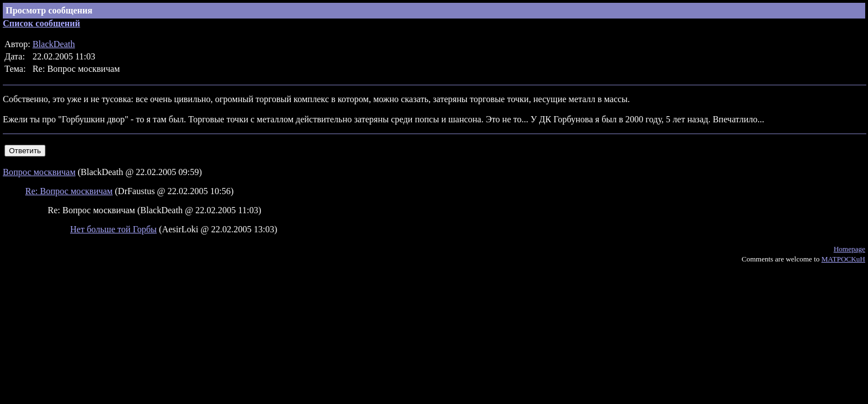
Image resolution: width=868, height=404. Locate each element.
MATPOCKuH (843, 259)
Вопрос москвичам (39, 172)
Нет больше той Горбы (113, 229)
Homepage (849, 249)
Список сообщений (42, 23)
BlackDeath (54, 44)
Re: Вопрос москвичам (69, 191)
